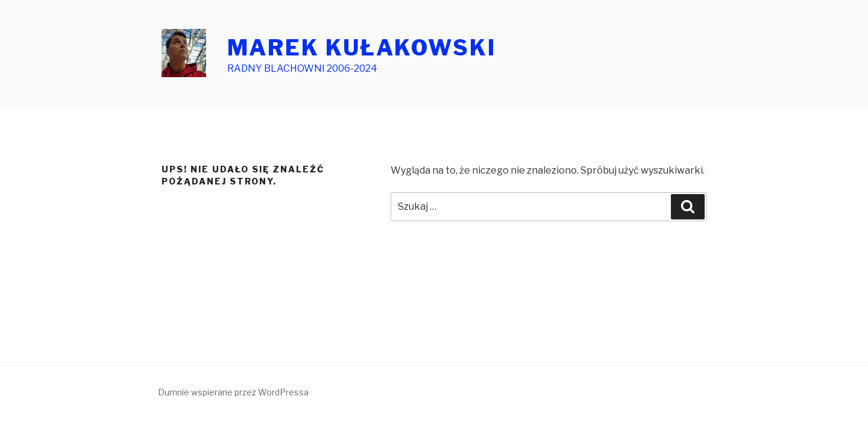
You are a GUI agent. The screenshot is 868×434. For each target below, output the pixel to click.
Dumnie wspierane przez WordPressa (233, 392)
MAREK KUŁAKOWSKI (362, 48)
